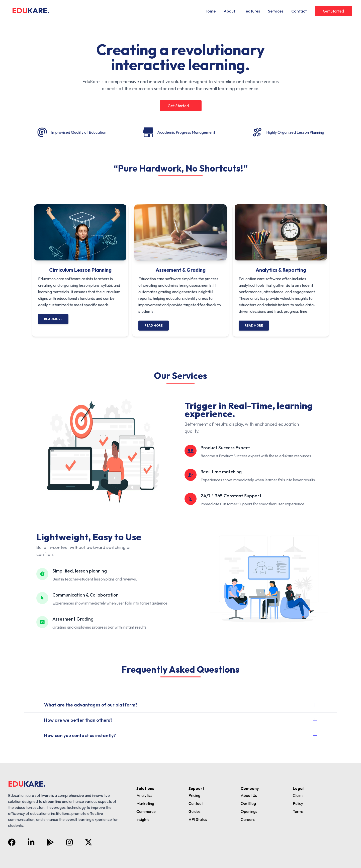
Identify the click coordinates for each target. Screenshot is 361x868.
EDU (31, 11)
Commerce (146, 811)
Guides (195, 811)
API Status (198, 819)
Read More (53, 319)
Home (210, 11)
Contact (299, 11)
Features (252, 11)
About (230, 11)
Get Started (333, 11)
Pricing (194, 795)
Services (276, 11)
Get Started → (181, 106)
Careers (248, 819)
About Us (249, 795)
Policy (298, 803)
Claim (298, 795)
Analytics (144, 795)
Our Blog (248, 803)
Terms (298, 811)
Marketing (145, 803)
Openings (249, 811)
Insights (143, 819)
